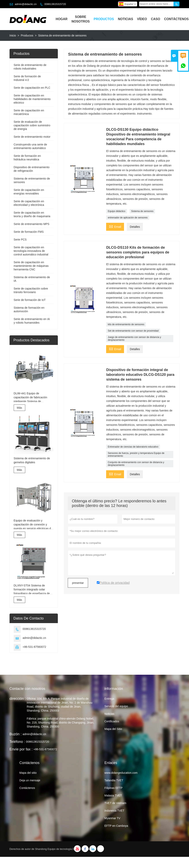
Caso (155, 19)
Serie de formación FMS (29, 232)
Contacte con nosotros (27, 689)
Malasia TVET (113, 795)
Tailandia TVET (114, 780)
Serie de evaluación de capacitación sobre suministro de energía (32, 125)
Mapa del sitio (28, 773)
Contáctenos (176, 19)
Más (19, 408)
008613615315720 (55, 4)
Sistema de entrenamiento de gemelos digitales (32, 460)
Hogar (62, 19)
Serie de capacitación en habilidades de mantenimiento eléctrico (32, 99)
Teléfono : (17, 742)
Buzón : (16, 734)
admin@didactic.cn (26, 4)
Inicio (13, 35)
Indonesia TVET (114, 811)
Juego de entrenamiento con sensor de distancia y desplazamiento (134, 339)
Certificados (112, 721)
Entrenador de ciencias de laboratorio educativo (133, 447)
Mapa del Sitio (113, 729)
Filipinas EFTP (113, 788)
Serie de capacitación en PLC (32, 88)
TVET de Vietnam (115, 803)
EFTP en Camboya (116, 826)
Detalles (135, 227)
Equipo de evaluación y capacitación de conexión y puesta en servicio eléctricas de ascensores (33, 525)
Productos (104, 19)
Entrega (109, 699)
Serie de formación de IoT (30, 300)
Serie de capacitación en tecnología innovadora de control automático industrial (31, 251)
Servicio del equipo (116, 706)
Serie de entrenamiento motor (32, 137)
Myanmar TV (112, 818)
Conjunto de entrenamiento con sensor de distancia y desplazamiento (136, 464)
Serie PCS (20, 240)
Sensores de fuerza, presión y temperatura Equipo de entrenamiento (136, 455)
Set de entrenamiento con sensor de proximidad (133, 331)
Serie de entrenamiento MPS (32, 224)
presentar (78, 583)
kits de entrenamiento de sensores (126, 324)
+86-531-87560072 (34, 647)
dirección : (18, 699)
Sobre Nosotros (81, 19)
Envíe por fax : (21, 749)
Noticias (125, 19)
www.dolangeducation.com (121, 773)
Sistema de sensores (142, 211)
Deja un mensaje (30, 780)
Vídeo (142, 19)
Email (115, 226)
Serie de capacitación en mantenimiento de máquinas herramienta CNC (31, 266)
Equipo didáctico (116, 211)
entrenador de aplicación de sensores (128, 218)
